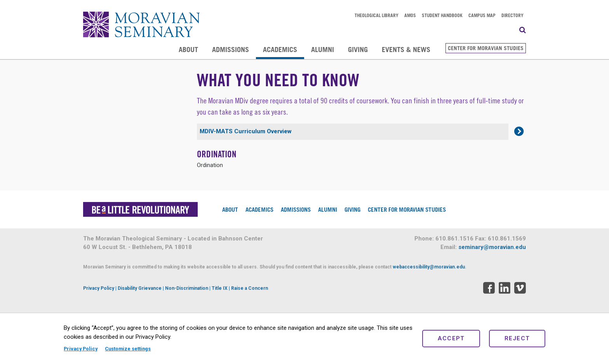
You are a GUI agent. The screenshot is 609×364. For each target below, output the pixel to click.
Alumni (323, 49)
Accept (451, 338)
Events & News (406, 49)
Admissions (231, 49)
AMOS (410, 15)
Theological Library (377, 15)
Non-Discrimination (187, 288)
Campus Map (482, 15)
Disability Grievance (140, 288)
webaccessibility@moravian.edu (429, 267)
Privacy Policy (81, 349)
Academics (280, 49)
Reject (517, 338)
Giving (358, 49)
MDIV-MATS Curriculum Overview (246, 131)
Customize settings (128, 349)
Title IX (220, 288)
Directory (512, 15)
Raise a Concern (250, 288)
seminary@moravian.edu (492, 247)
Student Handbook (442, 15)
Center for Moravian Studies (486, 48)
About (188, 49)
